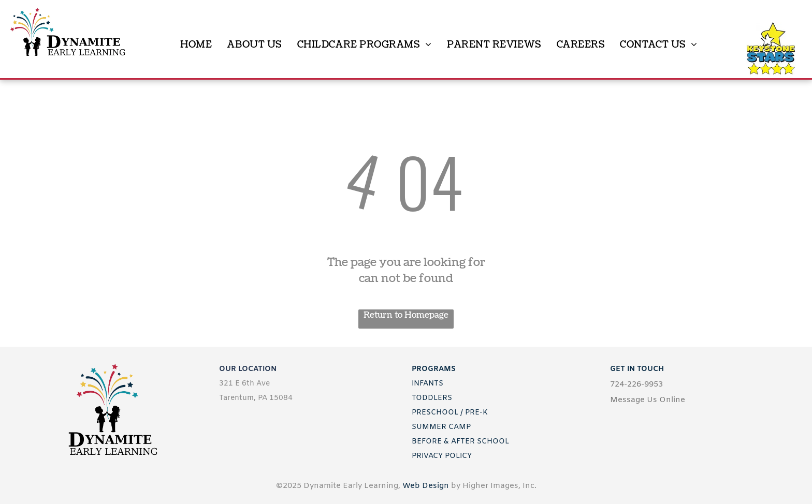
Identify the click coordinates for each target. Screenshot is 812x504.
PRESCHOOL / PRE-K (450, 413)
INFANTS (427, 384)
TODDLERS (432, 398)
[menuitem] (196, 45)
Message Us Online (648, 400)
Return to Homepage (406, 315)
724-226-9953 (636, 384)
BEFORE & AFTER (443, 442)
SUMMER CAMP (441, 427)
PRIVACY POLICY (442, 456)
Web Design (426, 486)
